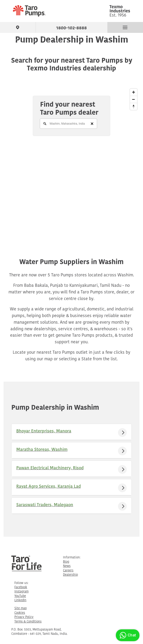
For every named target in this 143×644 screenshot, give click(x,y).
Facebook (21, 587)
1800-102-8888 (71, 27)
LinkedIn (20, 600)
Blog (66, 562)
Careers (68, 571)
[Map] (71, 161)
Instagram (21, 592)
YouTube (20, 596)
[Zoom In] (134, 92)
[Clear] (92, 124)
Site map (21, 608)
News (67, 566)
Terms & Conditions (28, 622)
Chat (127, 635)
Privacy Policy (24, 617)
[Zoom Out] (134, 99)
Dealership (70, 575)
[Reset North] (134, 106)
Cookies (20, 613)
